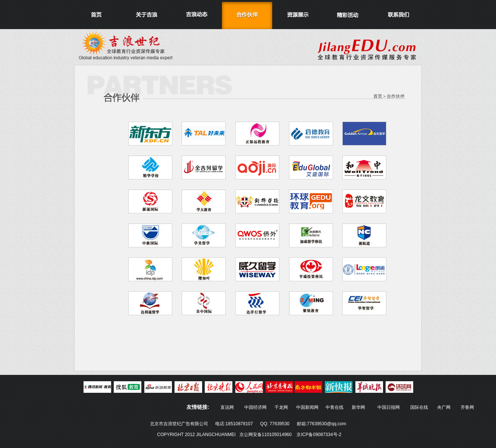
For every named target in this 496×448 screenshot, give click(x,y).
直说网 (227, 407)
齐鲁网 (467, 407)
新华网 (358, 407)
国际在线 (419, 407)
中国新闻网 (307, 407)
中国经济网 (255, 407)
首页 (378, 96)
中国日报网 (389, 407)
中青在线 (335, 407)
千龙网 (281, 407)
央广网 (444, 407)
